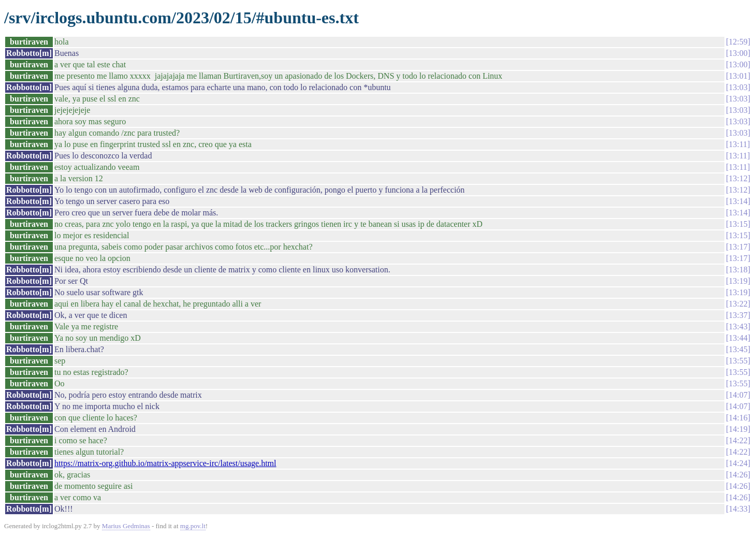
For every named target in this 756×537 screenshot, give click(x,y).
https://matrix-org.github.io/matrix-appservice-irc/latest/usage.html (165, 463)
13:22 (738, 304)
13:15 (738, 224)
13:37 (738, 315)
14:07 (738, 395)
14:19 (738, 429)
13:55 (738, 361)
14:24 (738, 463)
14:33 (738, 509)
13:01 (738, 76)
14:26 (738, 475)
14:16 (738, 418)
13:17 (738, 247)
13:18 (738, 270)
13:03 (738, 87)
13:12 (738, 178)
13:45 (738, 349)
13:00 (738, 53)
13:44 (738, 338)
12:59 (738, 42)
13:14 (738, 201)
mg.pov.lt (193, 526)
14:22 (738, 440)
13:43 (738, 326)
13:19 (738, 281)
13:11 (738, 144)
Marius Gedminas (126, 526)
